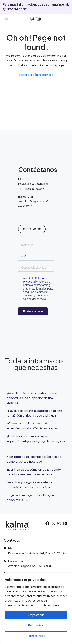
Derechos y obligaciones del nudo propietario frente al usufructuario (30, 484)
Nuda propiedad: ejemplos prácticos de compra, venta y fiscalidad (34, 459)
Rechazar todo (36, 636)
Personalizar (36, 625)
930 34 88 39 (15, 9)
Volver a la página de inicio (36, 75)
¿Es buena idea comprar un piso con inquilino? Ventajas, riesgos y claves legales (36, 438)
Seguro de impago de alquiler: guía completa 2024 (30, 497)
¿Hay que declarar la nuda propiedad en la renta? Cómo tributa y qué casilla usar (35, 413)
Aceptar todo (36, 615)
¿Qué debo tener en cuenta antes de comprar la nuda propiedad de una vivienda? (32, 398)
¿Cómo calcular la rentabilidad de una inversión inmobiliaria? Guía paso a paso (33, 426)
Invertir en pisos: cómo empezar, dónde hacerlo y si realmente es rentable (34, 472)
